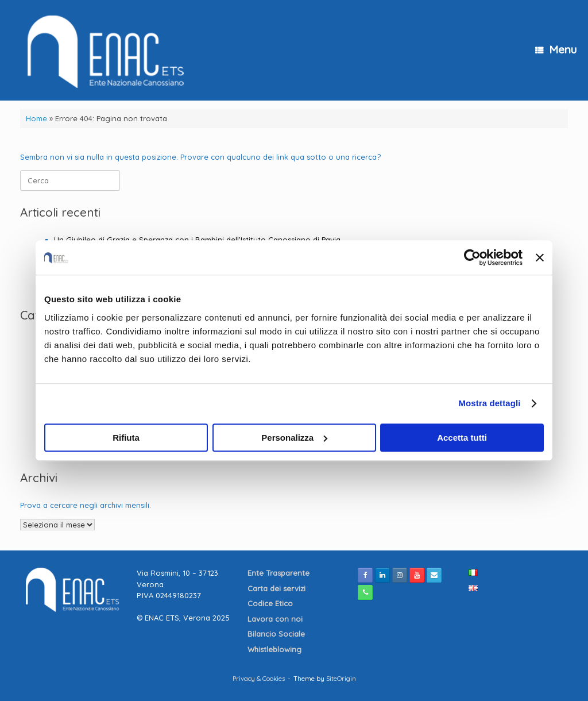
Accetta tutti (462, 438)
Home (36, 118)
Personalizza (294, 438)
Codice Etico (271, 603)
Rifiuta (126, 438)
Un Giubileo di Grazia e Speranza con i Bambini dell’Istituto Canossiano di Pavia (197, 240)
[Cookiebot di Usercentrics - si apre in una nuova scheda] (472, 257)
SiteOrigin (341, 678)
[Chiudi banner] (540, 257)
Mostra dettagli (489, 403)
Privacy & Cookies (259, 678)
